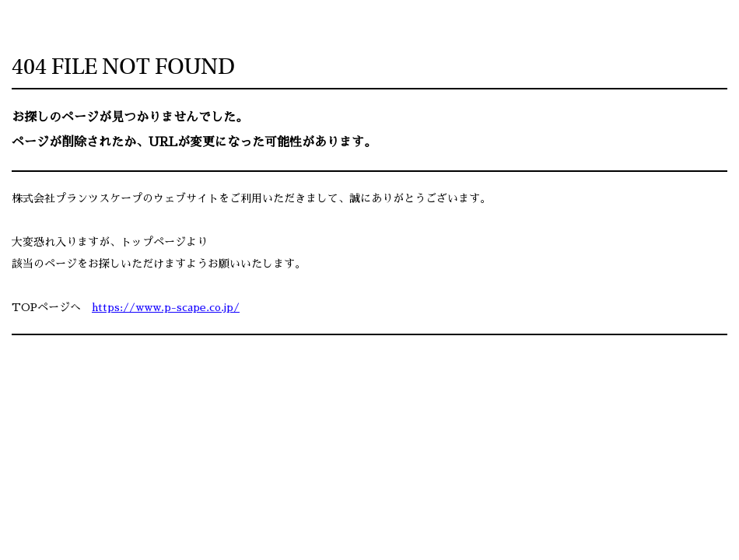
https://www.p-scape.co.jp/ (166, 307)
